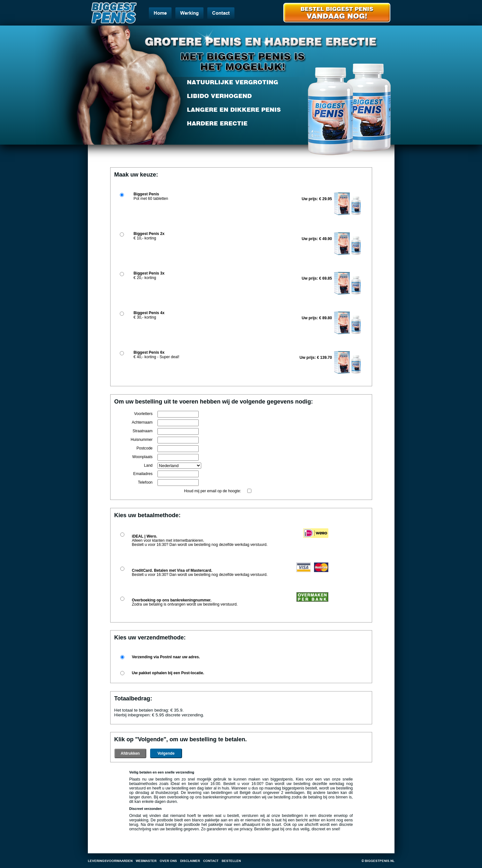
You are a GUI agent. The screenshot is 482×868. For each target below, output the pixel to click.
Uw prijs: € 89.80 (317, 318)
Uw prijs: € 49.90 (317, 239)
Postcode (144, 448)
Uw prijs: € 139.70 (316, 358)
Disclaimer (190, 861)
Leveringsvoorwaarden (110, 861)
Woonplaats (142, 457)
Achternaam (142, 422)
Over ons (168, 861)
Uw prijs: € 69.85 (317, 278)
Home (160, 13)
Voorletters (143, 414)
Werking (189, 13)
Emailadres (143, 474)
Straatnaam (143, 431)
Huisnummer (142, 440)
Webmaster (146, 861)
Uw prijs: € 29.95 (317, 199)
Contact (221, 13)
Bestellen (231, 861)
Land (148, 465)
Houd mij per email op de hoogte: (212, 491)
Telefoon (145, 482)
